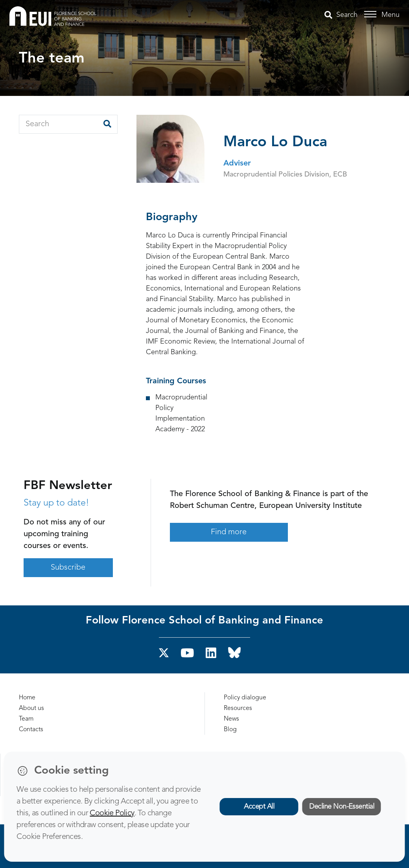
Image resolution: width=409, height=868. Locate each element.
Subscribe (68, 568)
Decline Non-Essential (342, 807)
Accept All (259, 807)
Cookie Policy (112, 813)
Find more (229, 532)
